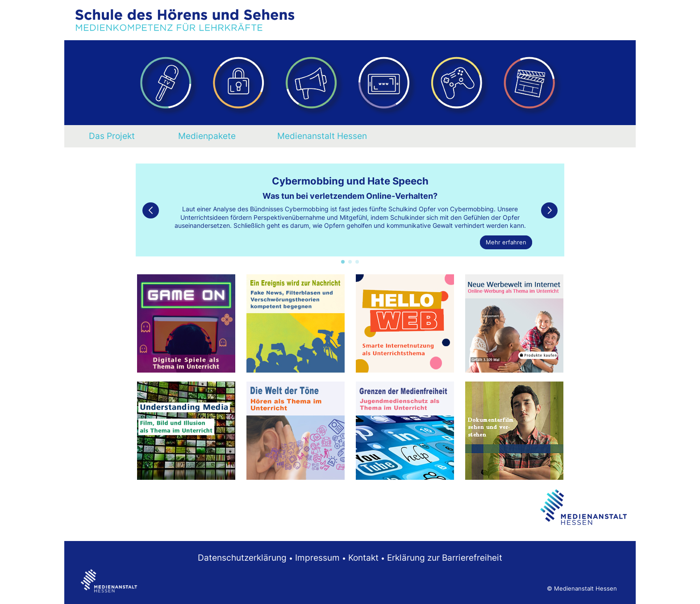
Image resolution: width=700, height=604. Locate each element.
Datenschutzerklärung (242, 558)
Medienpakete (207, 136)
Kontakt (363, 558)
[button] (343, 262)
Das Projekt (112, 136)
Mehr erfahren (506, 242)
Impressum (317, 558)
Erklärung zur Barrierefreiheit (445, 558)
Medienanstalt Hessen (322, 136)
